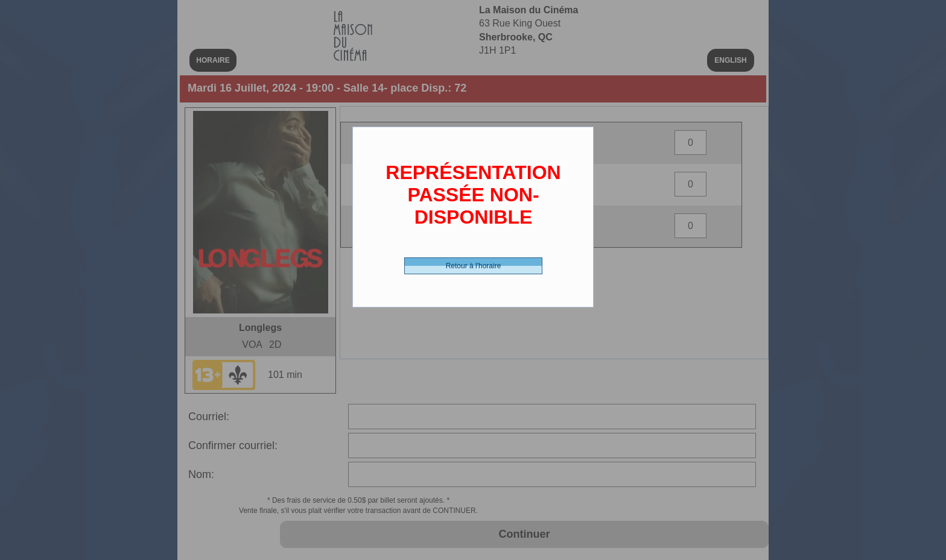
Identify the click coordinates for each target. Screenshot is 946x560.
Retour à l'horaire (474, 266)
